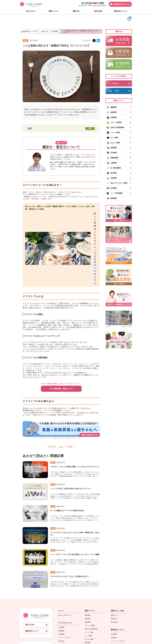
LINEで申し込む (64, 596)
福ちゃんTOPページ (65, 563)
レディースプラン (64, 586)
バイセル (114, 619)
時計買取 (88, 608)
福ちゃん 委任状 (116, 603)
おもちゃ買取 (89, 587)
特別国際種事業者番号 (118, 593)
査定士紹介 (115, 570)
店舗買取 (61, 582)
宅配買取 (61, 579)
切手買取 (88, 594)
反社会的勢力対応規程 (118, 596)
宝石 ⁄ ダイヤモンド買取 (93, 615)
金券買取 (88, 618)
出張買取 (61, 576)
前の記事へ (44, 393)
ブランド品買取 (90, 574)
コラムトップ (61, 393)
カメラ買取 (88, 584)
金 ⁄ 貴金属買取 (90, 605)
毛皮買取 (88, 611)
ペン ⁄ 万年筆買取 (90, 622)
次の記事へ (79, 393)
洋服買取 (88, 570)
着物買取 (88, 563)
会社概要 (114, 582)
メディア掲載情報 (117, 600)
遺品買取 (61, 593)
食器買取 (88, 567)
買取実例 (114, 567)
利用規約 (114, 586)
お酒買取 (88, 601)
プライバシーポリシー (118, 589)
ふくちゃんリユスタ (117, 606)
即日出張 (61, 589)
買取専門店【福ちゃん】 (75, 640)
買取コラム (115, 563)
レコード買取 (89, 581)
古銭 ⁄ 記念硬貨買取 (91, 577)
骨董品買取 (88, 598)
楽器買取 (88, 591)
